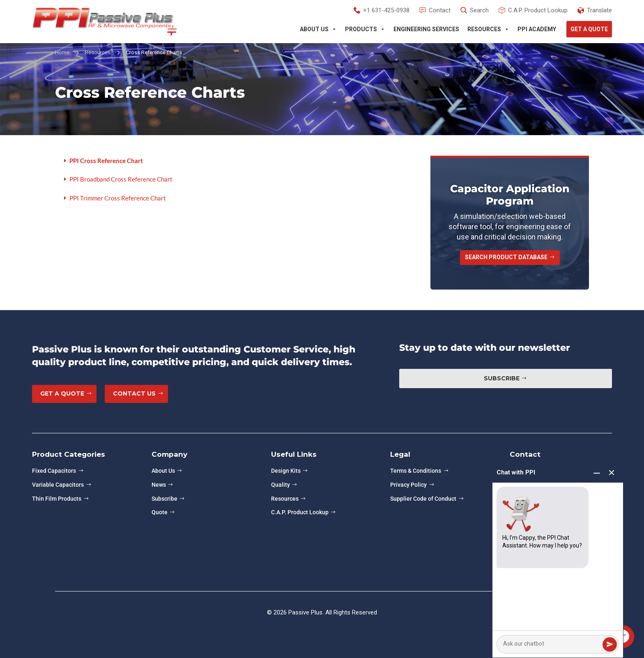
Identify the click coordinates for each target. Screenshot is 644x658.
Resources (488, 29)
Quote (160, 512)
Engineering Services (426, 29)
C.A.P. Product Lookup (300, 512)
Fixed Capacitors (54, 471)
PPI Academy (537, 29)
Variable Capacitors (58, 485)
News (159, 485)
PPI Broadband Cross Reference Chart (121, 179)
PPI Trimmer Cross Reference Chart (118, 198)
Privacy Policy (408, 485)
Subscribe (502, 378)
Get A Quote (589, 29)
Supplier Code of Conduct (423, 499)
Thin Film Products (57, 499)
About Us (318, 29)
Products (365, 29)
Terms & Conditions (416, 471)
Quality (281, 485)
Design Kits (286, 471)
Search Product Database (506, 257)
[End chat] (612, 473)
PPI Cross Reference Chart (106, 161)
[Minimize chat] (597, 473)
